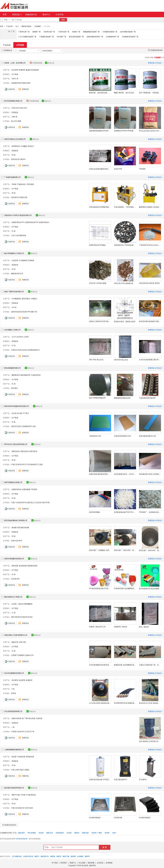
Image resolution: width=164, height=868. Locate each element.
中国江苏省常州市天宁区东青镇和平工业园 (27, 464)
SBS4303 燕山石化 (121, 360)
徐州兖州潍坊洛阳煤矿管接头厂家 (150, 321)
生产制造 (15, 74)
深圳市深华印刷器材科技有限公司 (17, 406)
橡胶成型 (21, 833)
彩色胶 (69, 833)
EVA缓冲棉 (118, 818)
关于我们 (55, 863)
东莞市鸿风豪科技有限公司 (14, 559)
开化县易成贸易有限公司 (13, 711)
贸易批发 (15, 112)
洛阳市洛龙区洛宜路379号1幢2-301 (24, 312)
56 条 (14, 803)
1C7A (14, 337)
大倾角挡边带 (36, 375)
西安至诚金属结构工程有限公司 (16, 520)
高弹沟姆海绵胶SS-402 (147, 436)
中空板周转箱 (31, 795)
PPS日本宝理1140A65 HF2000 (150, 131)
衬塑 (24, 642)
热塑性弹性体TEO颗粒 (97, 245)
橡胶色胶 (85, 833)
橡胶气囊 (66, 856)
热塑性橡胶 (26, 489)
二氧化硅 (20, 604)
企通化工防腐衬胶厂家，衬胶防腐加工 (150, 665)
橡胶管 (59, 856)
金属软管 (29, 680)
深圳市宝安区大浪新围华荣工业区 (24, 426)
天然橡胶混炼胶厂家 (110, 32)
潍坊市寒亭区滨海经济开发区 (22, 617)
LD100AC (20, 337)
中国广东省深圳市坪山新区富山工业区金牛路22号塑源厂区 (31, 502)
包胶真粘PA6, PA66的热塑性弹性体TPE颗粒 (125, 245)
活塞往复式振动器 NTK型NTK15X (100, 779)
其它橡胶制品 (17, 856)
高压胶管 (15, 680)
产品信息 (7, 45)
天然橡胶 (37, 26)
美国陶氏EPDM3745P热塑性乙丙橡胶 (125, 131)
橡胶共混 (50, 833)
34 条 (14, 422)
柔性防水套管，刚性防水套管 (125, 321)
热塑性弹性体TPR (45, 222)
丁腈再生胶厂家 (24, 32)
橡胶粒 (77, 833)
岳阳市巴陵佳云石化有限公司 (15, 139)
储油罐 (14, 527)
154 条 (14, 307)
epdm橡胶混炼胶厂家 (128, 32)
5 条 (13, 689)
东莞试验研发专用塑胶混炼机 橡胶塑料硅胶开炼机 (100, 207)
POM (13, 108)
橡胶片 (37, 856)
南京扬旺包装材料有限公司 (14, 788)
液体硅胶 (15, 566)
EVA (17, 108)
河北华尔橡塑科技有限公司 (14, 673)
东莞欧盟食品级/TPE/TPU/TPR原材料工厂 (125, 512)
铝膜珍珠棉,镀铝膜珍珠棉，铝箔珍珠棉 (100, 474)
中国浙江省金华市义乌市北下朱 (23, 731)
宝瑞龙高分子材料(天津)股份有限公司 (18, 215)
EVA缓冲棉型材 (95, 818)
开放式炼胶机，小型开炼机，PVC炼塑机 (125, 207)
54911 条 (15, 78)
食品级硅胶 (23, 566)
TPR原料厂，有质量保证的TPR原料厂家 (150, 512)
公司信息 (20, 45)
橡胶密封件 (45, 856)
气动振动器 (21, 757)
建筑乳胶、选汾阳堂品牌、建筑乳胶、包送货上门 (100, 93)
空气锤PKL (143, 779)
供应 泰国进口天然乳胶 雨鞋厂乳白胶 (150, 741)
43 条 (14, 231)
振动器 (14, 757)
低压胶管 (22, 680)
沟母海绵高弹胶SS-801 (123, 436)
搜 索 (105, 847)
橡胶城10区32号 (17, 273)
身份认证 (50, 63)
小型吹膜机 (30, 184)
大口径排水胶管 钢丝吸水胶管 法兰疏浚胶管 (100, 703)
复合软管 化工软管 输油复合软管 (150, 703)
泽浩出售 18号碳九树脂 (98, 283)
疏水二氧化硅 (144, 627)
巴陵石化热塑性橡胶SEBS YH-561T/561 (100, 169)
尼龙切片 (31, 146)
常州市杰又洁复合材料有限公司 (16, 444)
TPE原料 (34, 489)
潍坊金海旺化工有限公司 (13, 597)
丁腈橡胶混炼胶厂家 (46, 37)
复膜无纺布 (25, 451)
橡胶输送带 (16, 375)
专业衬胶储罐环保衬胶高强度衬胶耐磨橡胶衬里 (100, 665)
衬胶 (20, 642)
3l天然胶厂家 (61, 37)
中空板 (23, 795)
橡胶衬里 (15, 642)
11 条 (14, 613)
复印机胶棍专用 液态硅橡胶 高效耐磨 (150, 589)
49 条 (14, 460)
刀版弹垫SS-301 (95, 436)
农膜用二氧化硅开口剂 (97, 627)
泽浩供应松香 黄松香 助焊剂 (149, 283)
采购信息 (17, 14)
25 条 (14, 269)
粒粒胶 (41, 833)
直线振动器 (30, 757)
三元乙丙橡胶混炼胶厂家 (27, 37)
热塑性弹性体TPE (32, 222)
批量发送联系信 (155, 50)
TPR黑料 (142, 169)
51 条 (14, 384)
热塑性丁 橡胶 (97, 833)
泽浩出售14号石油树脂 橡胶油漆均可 (125, 283)
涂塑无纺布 (33, 451)
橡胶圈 (73, 856)
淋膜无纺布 (16, 451)
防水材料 (15, 70)
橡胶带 (87, 856)
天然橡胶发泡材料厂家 (130, 37)
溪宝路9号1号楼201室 (19, 197)
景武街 (14, 693)
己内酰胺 (24, 146)
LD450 (26, 337)
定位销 (14, 413)
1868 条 (14, 117)
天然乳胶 (39, 718)
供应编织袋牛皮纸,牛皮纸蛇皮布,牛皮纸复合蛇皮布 (150, 474)
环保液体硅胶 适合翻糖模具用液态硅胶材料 (125, 588)
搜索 (63, 20)
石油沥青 (15, 260)
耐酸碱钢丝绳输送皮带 (122, 398)
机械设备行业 (31, 14)
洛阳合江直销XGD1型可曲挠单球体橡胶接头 (100, 321)
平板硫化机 (21, 184)
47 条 (14, 345)
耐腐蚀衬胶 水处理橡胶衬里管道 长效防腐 (125, 665)
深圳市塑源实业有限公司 (13, 482)
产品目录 (9, 26)
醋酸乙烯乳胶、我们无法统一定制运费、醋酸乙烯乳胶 (125, 93)
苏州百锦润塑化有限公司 (13, 101)
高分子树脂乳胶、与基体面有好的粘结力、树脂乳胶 (150, 93)
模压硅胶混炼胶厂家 (76, 37)
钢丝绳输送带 (25, 375)
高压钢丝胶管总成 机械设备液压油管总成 (125, 703)
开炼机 (14, 184)
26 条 (14, 574)
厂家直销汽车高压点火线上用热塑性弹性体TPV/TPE (150, 245)
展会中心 (46, 14)
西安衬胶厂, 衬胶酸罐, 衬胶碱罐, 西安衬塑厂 (100, 550)
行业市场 (60, 14)
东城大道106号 (17, 540)
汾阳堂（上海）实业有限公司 (15, 63)
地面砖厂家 (76, 32)
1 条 (13, 727)
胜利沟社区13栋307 (18, 159)
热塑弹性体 (16, 146)
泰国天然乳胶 (17, 718)
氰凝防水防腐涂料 (32, 70)
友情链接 (109, 863)
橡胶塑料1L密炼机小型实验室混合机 (150, 207)
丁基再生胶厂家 (64, 32)
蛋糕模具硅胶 (32, 566)
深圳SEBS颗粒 (95, 512)
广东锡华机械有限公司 (12, 177)
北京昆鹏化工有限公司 (12, 330)
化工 (17, 26)
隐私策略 (91, 863)
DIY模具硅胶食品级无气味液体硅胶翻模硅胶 (100, 588)
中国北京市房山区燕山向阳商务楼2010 (25, 350)
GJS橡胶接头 (16, 299)
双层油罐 (20, 527)
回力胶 (20, 413)
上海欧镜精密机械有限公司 (14, 749)
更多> (114, 833)
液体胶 (107, 833)
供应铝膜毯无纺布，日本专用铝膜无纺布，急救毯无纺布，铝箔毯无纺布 (125, 474)
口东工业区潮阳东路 (19, 235)
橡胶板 (53, 856)
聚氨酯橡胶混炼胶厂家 (91, 32)
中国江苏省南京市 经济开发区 (22, 808)
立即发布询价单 (22, 839)
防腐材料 (22, 70)
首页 (5, 14)
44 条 (14, 498)
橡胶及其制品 (26, 26)
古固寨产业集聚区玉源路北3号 (22, 655)
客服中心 (73, 863)
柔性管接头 (26, 299)
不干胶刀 (26, 413)
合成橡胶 (80, 856)
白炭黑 (14, 604)
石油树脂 (31, 260)
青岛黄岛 (14, 388)
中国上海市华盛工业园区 (20, 770)
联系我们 (64, 863)
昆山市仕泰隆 (16, 121)
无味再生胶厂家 (49, 32)
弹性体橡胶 (32, 833)
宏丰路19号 (15, 579)
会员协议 (100, 863)
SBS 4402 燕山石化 (96, 360)
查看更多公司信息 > (155, 63)
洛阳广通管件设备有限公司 (14, 291)
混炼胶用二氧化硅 (121, 627)
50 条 (14, 155)
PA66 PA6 (23, 108)
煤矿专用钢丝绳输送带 (97, 398)
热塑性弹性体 (17, 489)
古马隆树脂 (23, 260)
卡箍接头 (34, 299)
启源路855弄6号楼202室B (21, 83)
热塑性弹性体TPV (18, 222)
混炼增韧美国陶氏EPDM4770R (100, 131)
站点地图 (82, 863)
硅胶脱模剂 (60, 833)
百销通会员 (7, 50)
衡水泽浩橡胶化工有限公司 (14, 253)
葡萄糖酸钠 (28, 604)
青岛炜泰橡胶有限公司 (12, 368)
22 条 (14, 651)
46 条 (14, 193)
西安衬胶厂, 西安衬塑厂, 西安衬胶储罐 (125, 550)
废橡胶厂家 (37, 32)
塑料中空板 (16, 795)
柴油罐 (27, 527)
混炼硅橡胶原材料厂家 (95, 37)
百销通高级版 (36, 63)
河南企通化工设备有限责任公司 (16, 635)
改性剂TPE (118, 169)
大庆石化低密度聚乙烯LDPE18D (150, 360)
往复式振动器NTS (121, 779)
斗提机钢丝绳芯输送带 (147, 398)
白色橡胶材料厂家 (112, 37)
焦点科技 (85, 865)
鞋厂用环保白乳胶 (29, 718)
